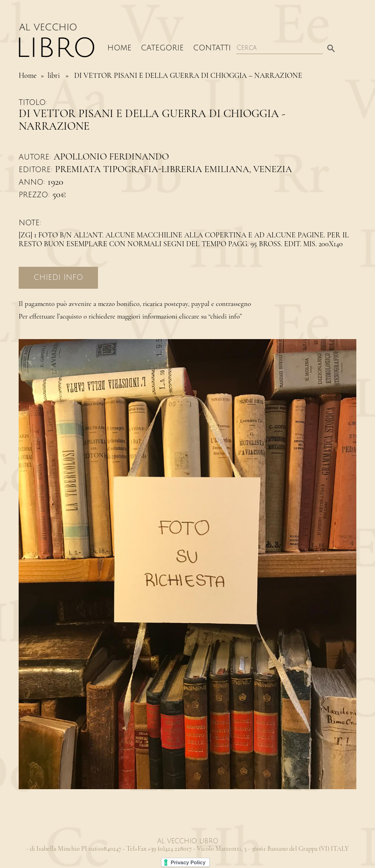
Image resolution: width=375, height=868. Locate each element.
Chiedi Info (58, 278)
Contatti (212, 48)
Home (119, 48)
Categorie (162, 48)
